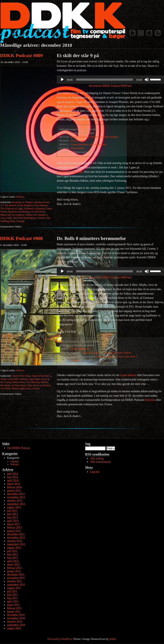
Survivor (37, 385)
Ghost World (77, 148)
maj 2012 (13, 558)
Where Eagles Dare (21, 388)
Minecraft (5, 215)
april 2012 (13, 561)
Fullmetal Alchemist (34, 209)
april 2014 (13, 481)
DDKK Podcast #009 (21, 56)
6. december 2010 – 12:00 (14, 245)
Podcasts (20, 197)
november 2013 (16, 497)
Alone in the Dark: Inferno (14, 379)
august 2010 (14, 628)
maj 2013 (13, 517)
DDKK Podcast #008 (21, 238)
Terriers (41, 218)
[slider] (105, 80)
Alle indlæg (97, 458)
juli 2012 (12, 551)
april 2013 (13, 521)
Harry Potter (18, 382)
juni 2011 (13, 595)
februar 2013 (15, 528)
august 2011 (14, 588)
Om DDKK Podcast (19, 448)
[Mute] (147, 80)
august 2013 (14, 507)
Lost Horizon (33, 382)
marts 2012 (14, 565)
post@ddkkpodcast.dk (70, 172)
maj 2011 (12, 598)
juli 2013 (12, 511)
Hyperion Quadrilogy (19, 212)
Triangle (20, 221)
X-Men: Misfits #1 (80, 349)
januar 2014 (14, 491)
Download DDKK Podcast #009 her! (110, 86)
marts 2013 (14, 524)
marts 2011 (13, 605)
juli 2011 (12, 591)
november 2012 (16, 538)
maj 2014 (13, 477)
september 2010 (16, 625)
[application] (110, 80)
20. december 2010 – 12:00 (14, 62)
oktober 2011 (15, 581)
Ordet (9, 218)
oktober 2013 (15, 501)
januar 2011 (14, 612)
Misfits (44, 382)
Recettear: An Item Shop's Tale (16, 385)
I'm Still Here (38, 212)
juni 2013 (13, 514)
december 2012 (16, 534)
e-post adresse (128, 375)
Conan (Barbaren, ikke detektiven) (89, 144)
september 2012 (16, 544)
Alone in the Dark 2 (41, 376)
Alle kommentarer (101, 462)
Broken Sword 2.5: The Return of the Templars (25, 204)
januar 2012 (14, 571)
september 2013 (16, 504)
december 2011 (16, 575)
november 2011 (16, 578)
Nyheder (15, 462)
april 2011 (13, 601)
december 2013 (16, 494)
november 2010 (16, 618)
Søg (88, 444)
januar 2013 (14, 531)
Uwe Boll (5, 388)
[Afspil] (62, 80)
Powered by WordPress (60, 639)
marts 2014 (14, 484)
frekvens (150, 400)
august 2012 (14, 548)
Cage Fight (34, 379)
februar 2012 (15, 568)
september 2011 (16, 585)
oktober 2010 (15, 622)
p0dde (113, 639)
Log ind (95, 472)
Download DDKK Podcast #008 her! (110, 277)
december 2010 (16, 615)
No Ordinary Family (22, 215)
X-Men (36, 388)
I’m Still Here (78, 141)
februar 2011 (14, 608)
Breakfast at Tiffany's (23, 202)
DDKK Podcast (63, 23)
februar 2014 (15, 487)
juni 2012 (13, 554)
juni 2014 (13, 474)
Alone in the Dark (21, 376)
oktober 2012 (15, 541)
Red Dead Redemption (25, 218)
